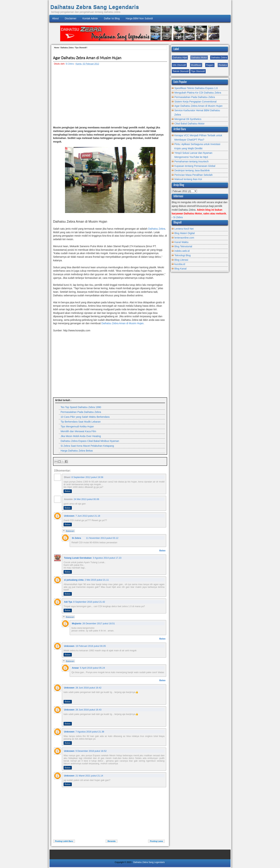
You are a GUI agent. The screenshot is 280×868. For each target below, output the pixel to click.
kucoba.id (180, 264)
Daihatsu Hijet (180, 57)
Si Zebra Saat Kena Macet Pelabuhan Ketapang (87, 446)
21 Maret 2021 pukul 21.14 (89, 776)
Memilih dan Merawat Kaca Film (78, 431)
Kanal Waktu (182, 242)
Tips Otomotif (198, 71)
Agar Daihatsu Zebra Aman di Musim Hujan (87, 58)
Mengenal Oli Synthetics (188, 119)
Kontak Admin (90, 18)
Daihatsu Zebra (219, 57)
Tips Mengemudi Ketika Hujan (77, 426)
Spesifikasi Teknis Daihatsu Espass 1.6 (196, 88)
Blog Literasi (181, 260)
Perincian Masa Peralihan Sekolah (194, 175)
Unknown (69, 516)
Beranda (111, 841)
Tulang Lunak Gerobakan (78, 558)
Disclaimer (70, 18)
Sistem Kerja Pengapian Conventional (196, 102)
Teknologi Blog (183, 255)
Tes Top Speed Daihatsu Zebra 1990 (81, 407)
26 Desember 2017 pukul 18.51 (99, 623)
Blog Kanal (181, 269)
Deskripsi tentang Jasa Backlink (192, 170)
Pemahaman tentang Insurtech (192, 161)
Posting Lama (156, 841)
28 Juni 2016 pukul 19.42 (88, 688)
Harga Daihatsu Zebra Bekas (77, 451)
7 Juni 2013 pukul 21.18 (88, 516)
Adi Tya (68, 602)
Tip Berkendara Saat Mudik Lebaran (81, 422)
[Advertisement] (110, 97)
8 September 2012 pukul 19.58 (87, 477)
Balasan (70, 531)
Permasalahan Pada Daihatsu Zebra (81, 412)
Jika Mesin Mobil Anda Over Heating (81, 436)
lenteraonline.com (184, 238)
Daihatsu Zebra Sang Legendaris (95, 7)
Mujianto (77, 623)
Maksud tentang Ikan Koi (188, 179)
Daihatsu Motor (199, 57)
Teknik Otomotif (181, 71)
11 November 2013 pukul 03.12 (102, 538)
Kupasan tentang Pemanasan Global (195, 166)
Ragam (210, 65)
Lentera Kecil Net (184, 229)
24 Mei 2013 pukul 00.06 (86, 499)
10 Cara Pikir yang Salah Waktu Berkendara (85, 417)
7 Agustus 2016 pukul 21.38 (90, 732)
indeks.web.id (182, 251)
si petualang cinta (74, 580)
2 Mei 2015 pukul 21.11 (97, 580)
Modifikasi (196, 65)
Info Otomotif (179, 65)
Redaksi (223, 65)
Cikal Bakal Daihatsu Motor (190, 124)
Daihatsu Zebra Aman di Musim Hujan (122, 323)
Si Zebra (70, 64)
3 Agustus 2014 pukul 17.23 (107, 558)
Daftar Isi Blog (112, 18)
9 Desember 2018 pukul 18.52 (91, 751)
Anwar (75, 668)
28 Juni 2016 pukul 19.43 (88, 710)
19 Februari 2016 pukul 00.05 (91, 646)
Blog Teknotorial (183, 246)
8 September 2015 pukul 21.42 (89, 602)
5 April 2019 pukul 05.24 (92, 668)
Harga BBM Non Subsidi (139, 18)
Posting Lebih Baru (64, 841)
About (55, 18)
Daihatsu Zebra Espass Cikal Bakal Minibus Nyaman (90, 441)
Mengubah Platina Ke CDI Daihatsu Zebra (198, 93)
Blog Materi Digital (185, 233)
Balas (68, 491)
